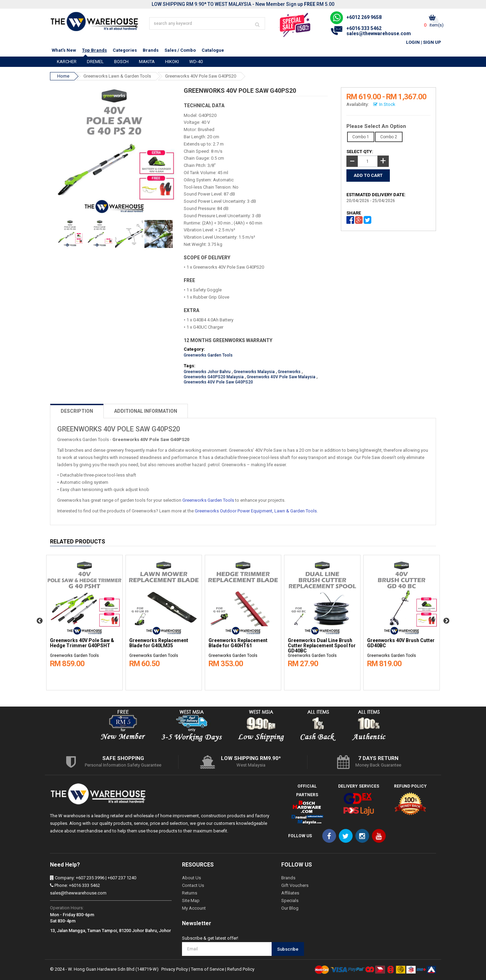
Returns (190, 893)
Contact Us (193, 885)
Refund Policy (241, 969)
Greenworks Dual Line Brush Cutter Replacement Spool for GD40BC (322, 646)
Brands (151, 50)
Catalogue (213, 50)
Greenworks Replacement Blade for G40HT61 (238, 643)
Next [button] (446, 621)
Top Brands (94, 50)
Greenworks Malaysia (254, 372)
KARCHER (67, 62)
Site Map (191, 901)
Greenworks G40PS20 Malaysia (214, 377)
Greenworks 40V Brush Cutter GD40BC (401, 643)
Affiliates (290, 893)
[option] (84, 621)
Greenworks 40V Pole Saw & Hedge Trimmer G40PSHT (82, 643)
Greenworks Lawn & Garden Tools (117, 76)
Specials (290, 901)
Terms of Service (207, 969)
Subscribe (288, 949)
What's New (64, 50)
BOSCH (121, 62)
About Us (191, 878)
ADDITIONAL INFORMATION (146, 411)
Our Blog (290, 908)
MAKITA (147, 62)
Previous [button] (40, 621)
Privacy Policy (175, 969)
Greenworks (289, 372)
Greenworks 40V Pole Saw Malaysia (281, 377)
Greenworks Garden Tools (208, 355)
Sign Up (432, 42)
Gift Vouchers (295, 885)
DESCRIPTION (77, 411)
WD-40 (196, 62)
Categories (125, 50)
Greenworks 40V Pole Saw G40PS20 (201, 76)
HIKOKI (172, 62)
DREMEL (95, 62)
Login (413, 42)
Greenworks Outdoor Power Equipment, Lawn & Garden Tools (256, 511)
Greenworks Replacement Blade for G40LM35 (159, 643)
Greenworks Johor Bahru (207, 372)
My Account (194, 908)
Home (63, 76)
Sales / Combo (180, 50)
